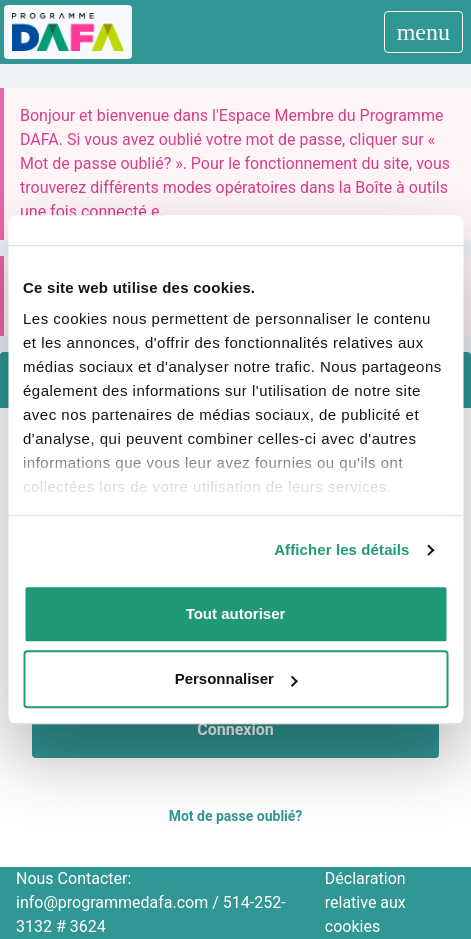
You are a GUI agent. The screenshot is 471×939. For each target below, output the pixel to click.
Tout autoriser (236, 613)
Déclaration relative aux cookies (365, 902)
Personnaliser (236, 678)
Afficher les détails (341, 549)
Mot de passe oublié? (236, 816)
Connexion (235, 729)
